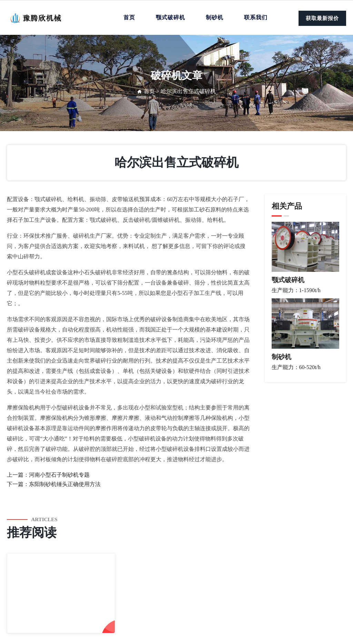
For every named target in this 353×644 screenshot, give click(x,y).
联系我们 (256, 17)
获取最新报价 (322, 18)
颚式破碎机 (170, 17)
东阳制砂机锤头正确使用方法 (65, 484)
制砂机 (215, 17)
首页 (129, 17)
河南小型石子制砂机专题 (59, 475)
